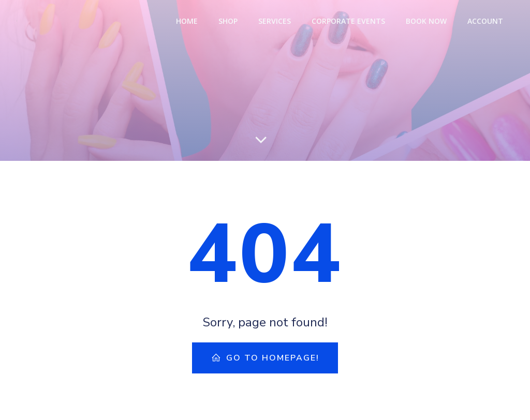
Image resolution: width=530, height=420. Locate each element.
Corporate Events (348, 21)
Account (485, 21)
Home (187, 21)
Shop (228, 21)
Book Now (426, 21)
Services (275, 21)
